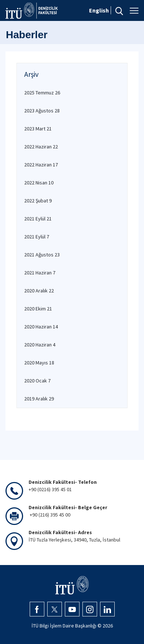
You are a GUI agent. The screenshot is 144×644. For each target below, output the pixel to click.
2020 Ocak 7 (37, 381)
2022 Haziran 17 (41, 165)
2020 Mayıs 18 (39, 363)
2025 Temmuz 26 (42, 93)
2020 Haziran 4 (40, 345)
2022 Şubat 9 (38, 201)
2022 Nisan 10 (39, 183)
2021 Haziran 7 (40, 273)
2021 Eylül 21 (38, 219)
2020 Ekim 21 (38, 309)
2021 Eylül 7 (37, 237)
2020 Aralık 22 (39, 291)
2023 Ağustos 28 (42, 111)
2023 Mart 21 (38, 129)
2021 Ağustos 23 (42, 255)
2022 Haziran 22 (41, 147)
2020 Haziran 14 (41, 327)
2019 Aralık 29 (39, 399)
